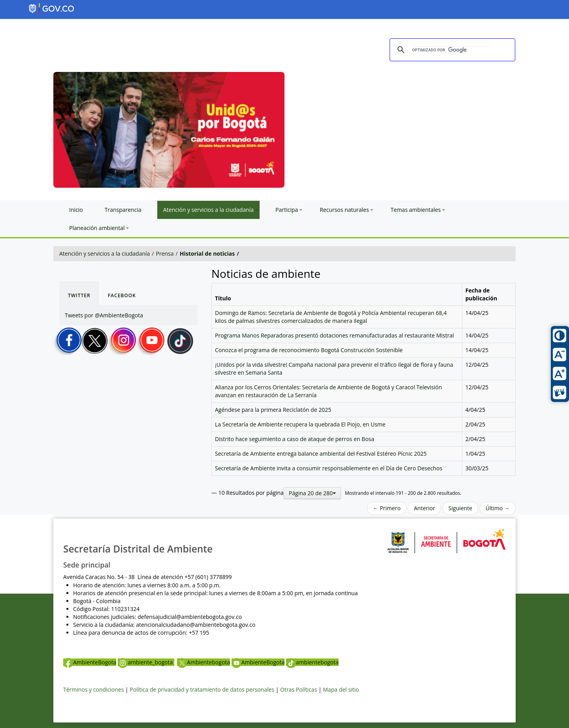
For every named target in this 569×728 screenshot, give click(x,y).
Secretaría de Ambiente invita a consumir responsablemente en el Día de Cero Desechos (329, 468)
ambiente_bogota (146, 662)
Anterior (424, 508)
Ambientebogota (203, 662)
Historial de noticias (207, 254)
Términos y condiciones (93, 689)
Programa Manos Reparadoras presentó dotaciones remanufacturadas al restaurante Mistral (334, 335)
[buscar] (451, 50)
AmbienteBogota (90, 662)
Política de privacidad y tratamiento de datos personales (202, 689)
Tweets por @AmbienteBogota (104, 315)
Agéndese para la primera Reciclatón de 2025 (273, 410)
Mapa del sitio (341, 689)
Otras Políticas (299, 689)
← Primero (387, 508)
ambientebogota (312, 662)
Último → (498, 508)
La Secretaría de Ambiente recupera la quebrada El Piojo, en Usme (300, 424)
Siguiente (460, 508)
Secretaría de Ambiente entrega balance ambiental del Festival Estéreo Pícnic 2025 (321, 454)
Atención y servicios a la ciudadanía (105, 254)
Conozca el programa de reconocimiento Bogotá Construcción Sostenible (309, 350)
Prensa (165, 254)
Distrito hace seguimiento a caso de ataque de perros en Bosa (295, 439)
